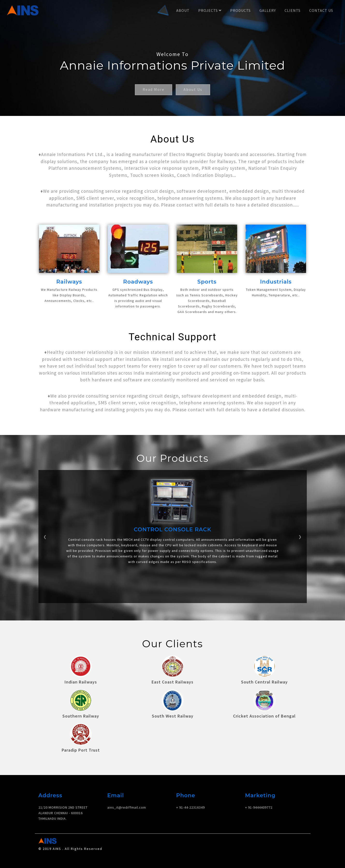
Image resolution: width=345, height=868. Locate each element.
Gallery (268, 10)
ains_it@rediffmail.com (127, 802)
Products (240, 10)
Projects (210, 10)
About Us (193, 90)
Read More (153, 90)
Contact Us (321, 10)
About (183, 10)
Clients (293, 10)
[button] (45, 534)
